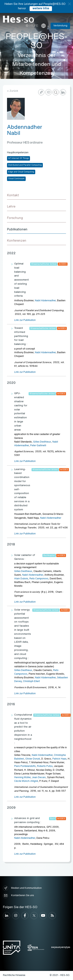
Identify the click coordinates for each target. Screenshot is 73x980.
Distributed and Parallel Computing (25, 165)
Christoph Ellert (31, 681)
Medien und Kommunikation (22, 888)
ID (49, 92)
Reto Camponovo (39, 579)
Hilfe (32, 26)
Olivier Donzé (33, 759)
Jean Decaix (39, 778)
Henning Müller (22, 778)
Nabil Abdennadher (45, 301)
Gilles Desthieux (42, 442)
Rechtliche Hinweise (14, 975)
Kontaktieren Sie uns (18, 896)
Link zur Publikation (25, 320)
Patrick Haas (59, 759)
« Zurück (13, 91)
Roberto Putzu (45, 766)
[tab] (36, 196)
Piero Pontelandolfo (25, 766)
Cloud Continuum (16, 179)
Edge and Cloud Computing (21, 172)
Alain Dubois (21, 579)
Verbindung (60, 26)
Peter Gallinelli (38, 446)
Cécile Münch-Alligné (26, 781)
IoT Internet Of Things (18, 158)
